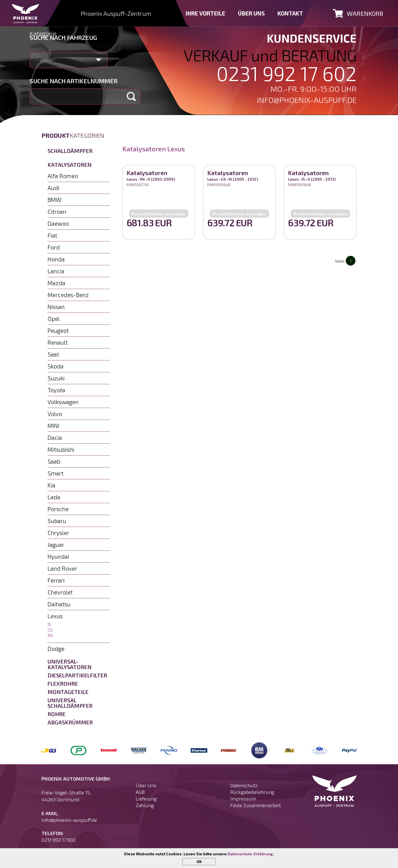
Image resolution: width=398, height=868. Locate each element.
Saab (54, 461)
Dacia (55, 437)
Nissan (56, 307)
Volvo (55, 414)
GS (50, 630)
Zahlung (145, 805)
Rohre (57, 714)
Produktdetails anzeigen (159, 214)
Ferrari (56, 580)
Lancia (56, 271)
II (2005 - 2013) (322, 179)
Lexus (55, 616)
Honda (56, 259)
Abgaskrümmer (70, 722)
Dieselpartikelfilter (77, 675)
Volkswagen (63, 402)
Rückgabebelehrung (252, 792)
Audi (53, 188)
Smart (56, 473)
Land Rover (62, 568)
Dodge (56, 649)
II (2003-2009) (161, 179)
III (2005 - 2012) (243, 179)
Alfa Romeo (63, 176)
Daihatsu (59, 604)
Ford (54, 247)
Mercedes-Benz (68, 295)
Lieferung (146, 799)
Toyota (56, 390)
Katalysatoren (70, 165)
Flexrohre (63, 684)
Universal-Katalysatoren (70, 664)
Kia (51, 485)
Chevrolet (60, 592)
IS (49, 624)
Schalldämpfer (70, 151)
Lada (54, 497)
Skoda (56, 366)
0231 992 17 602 (286, 73)
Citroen (57, 211)
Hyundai (58, 556)
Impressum (243, 799)
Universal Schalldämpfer (70, 703)
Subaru (57, 521)
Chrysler (58, 533)
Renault (58, 342)
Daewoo (58, 223)
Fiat (52, 235)
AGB (140, 792)
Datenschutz (244, 785)
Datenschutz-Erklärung (250, 854)
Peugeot (58, 330)
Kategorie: (44, 33)
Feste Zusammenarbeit (256, 805)
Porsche (58, 509)
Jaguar (56, 545)
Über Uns (146, 785)
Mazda (56, 283)
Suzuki (56, 378)
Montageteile (68, 692)
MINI (53, 426)
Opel (54, 319)
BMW (54, 200)
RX (50, 635)
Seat (53, 354)
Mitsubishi (61, 449)
